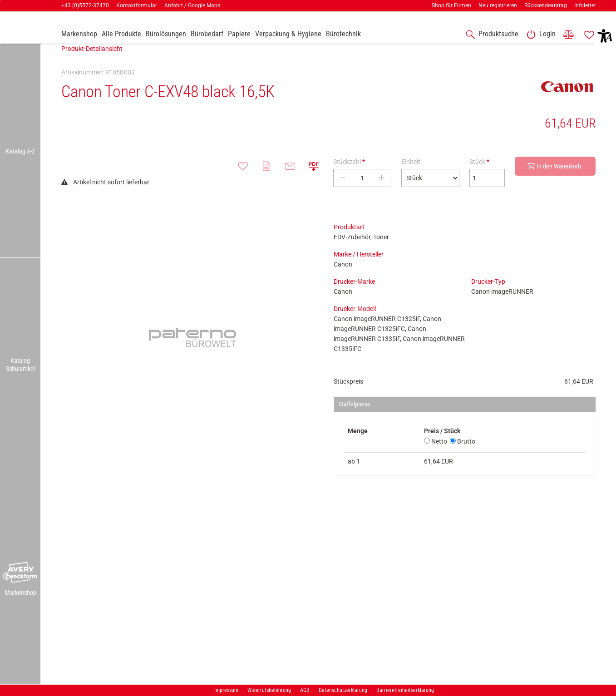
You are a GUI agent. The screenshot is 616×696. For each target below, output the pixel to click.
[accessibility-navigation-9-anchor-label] (79, 35)
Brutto (463, 455)
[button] (20, 573)
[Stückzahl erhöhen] (382, 192)
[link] (539, 35)
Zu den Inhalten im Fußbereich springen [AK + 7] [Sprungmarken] (0, 0)
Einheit (411, 175)
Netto (436, 455)
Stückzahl (349, 175)
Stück (479, 175)
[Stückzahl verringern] (343, 192)
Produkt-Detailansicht (92, 62)
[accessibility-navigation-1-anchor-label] (490, 35)
